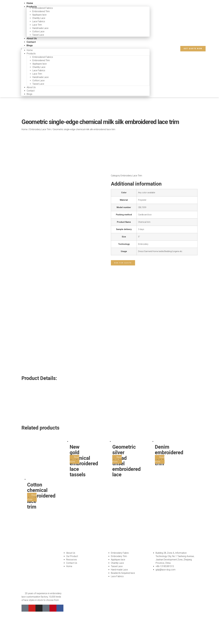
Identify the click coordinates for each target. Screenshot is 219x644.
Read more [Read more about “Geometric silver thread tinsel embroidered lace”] (117, 425)
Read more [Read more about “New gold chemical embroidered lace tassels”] (74, 425)
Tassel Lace (38, 35)
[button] (193, 49)
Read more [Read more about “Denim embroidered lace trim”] (160, 425)
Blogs (30, 45)
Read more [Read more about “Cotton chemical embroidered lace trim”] (32, 463)
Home (25, 129)
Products (32, 7)
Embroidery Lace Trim (40, 129)
